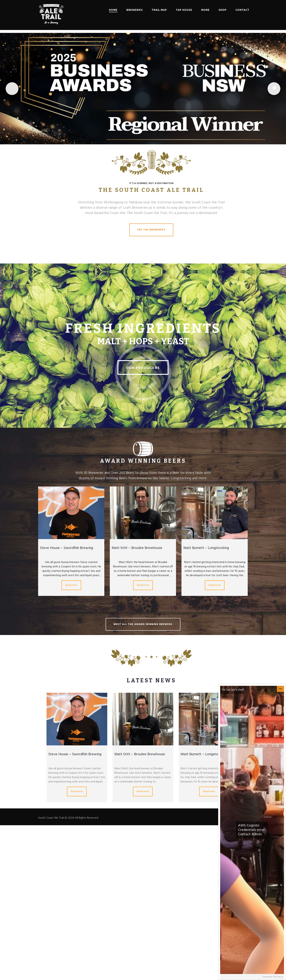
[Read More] (143, 89)
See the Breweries (151, 230)
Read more (71, 585)
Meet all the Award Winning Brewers (143, 624)
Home (113, 10)
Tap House (184, 10)
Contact (242, 10)
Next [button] (274, 89)
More (205, 10)
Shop (223, 10)
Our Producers (143, 368)
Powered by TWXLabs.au (273, 977)
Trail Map (159, 10)
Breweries (135, 10)
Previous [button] (12, 89)
